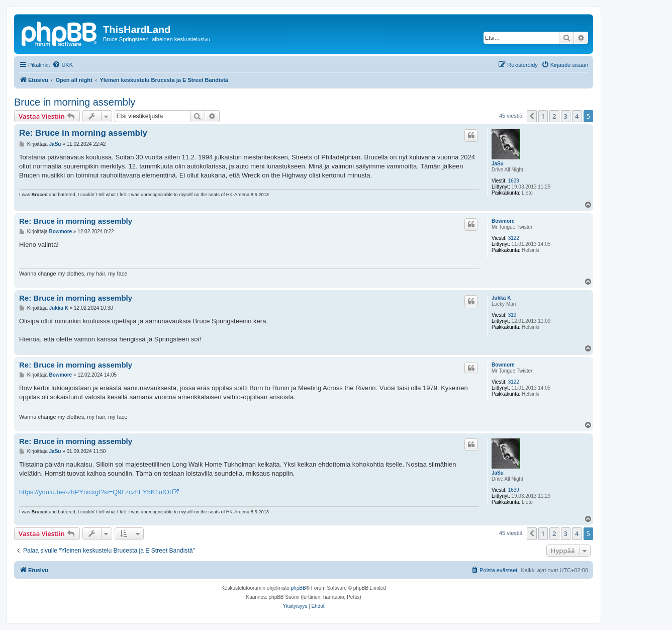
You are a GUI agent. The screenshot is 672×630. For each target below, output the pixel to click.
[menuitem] (63, 65)
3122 (514, 238)
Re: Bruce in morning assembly (83, 133)
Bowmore (503, 221)
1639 (514, 181)
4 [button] (577, 116)
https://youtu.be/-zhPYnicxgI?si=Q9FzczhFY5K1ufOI (95, 492)
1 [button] (543, 116)
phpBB (299, 588)
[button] (532, 116)
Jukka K (501, 298)
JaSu (498, 164)
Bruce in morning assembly (75, 102)
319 (512, 315)
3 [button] (566, 116)
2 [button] (554, 116)
